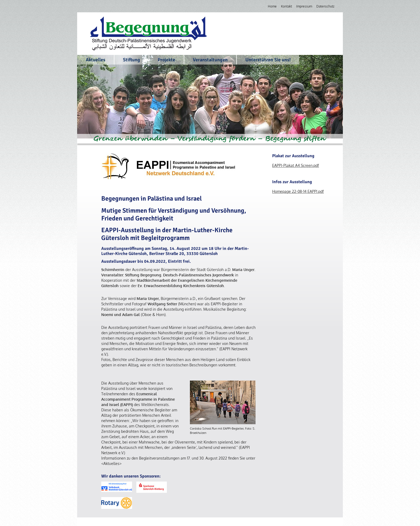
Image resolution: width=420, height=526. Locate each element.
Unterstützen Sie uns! (268, 60)
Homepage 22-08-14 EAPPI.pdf (298, 191)
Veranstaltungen (210, 60)
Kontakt (286, 6)
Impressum (304, 6)
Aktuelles (95, 60)
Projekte (166, 60)
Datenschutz (325, 6)
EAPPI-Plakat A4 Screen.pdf (296, 165)
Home (272, 6)
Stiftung (132, 60)
